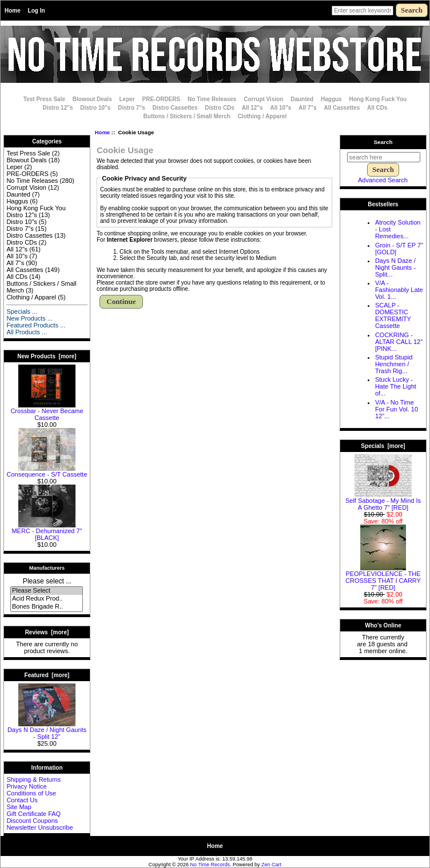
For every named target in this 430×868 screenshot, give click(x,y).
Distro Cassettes (175, 108)
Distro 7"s (132, 108)
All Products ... (27, 332)
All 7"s (307, 108)
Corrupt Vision (263, 99)
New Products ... (29, 318)
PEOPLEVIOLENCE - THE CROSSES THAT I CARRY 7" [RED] (383, 578)
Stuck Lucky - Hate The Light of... (396, 386)
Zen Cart (271, 865)
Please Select (47, 591)
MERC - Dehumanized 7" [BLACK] (47, 531)
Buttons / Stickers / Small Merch (187, 116)
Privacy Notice (26, 786)
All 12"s (252, 108)
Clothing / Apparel (262, 116)
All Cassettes (342, 108)
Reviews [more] (47, 632)
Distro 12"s (57, 108)
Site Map (19, 807)
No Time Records (210, 865)
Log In (37, 11)
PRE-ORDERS (162, 99)
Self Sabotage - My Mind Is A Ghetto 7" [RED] (383, 501)
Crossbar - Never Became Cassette (47, 411)
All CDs (377, 108)
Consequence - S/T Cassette (47, 471)
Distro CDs (220, 108)
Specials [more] (383, 446)
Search (383, 142)
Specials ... (22, 311)
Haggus (331, 99)
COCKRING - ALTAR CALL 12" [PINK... (399, 342)
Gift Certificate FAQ (33, 814)
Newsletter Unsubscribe (39, 827)
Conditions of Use (31, 793)
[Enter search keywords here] (363, 11)
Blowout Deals (92, 99)
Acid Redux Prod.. (47, 599)
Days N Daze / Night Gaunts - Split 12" (47, 730)
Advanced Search (383, 180)
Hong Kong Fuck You (378, 99)
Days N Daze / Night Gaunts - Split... (395, 267)
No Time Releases (212, 99)
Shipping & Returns (33, 779)
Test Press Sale (44, 99)
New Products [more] (47, 356)
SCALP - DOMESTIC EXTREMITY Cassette (393, 315)
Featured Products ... (36, 325)
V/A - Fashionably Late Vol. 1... (399, 290)
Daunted (302, 99)
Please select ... (47, 581)
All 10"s (280, 108)
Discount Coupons (32, 821)
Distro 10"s (95, 108)
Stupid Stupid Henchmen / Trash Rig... (394, 364)
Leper (127, 99)
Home (13, 11)
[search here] (384, 157)
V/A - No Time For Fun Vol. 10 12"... (397, 409)
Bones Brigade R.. (47, 607)
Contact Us (22, 800)
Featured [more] (47, 675)
